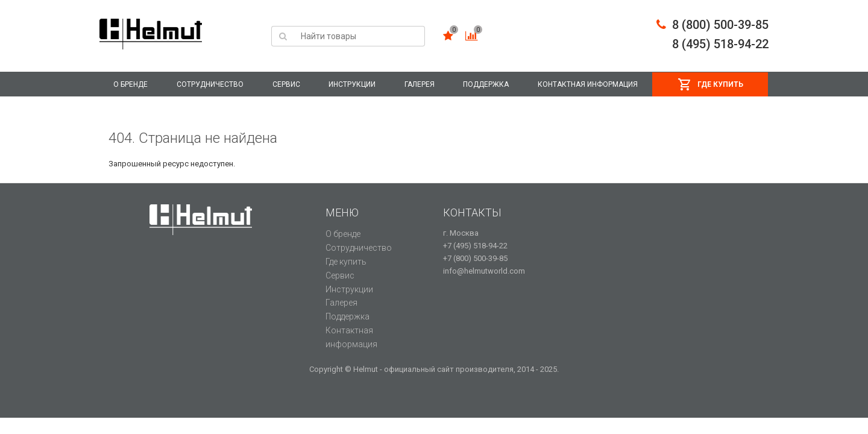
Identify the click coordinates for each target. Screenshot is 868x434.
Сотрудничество (210, 84)
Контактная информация (588, 84)
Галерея (420, 84)
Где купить (720, 84)
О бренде (131, 84)
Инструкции (352, 84)
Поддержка (486, 84)
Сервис (286, 84)
